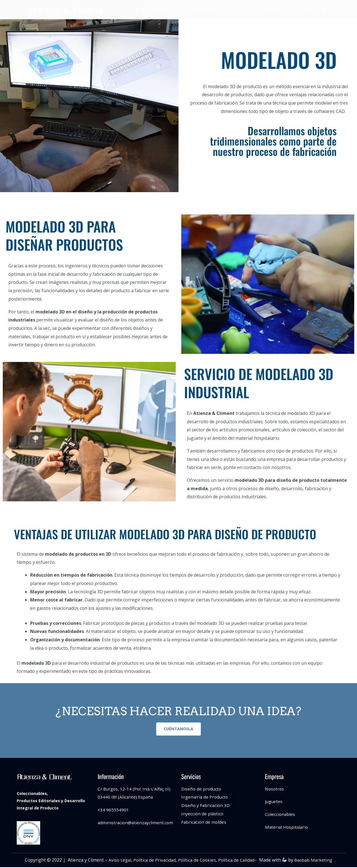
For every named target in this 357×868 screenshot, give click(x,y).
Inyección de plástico (203, 814)
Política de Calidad (237, 861)
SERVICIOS (168, 10)
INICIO (137, 10)
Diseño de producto (202, 790)
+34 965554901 (113, 811)
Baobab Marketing (315, 861)
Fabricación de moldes (204, 823)
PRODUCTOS (208, 10)
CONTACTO (276, 10)
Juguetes (274, 802)
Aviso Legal (117, 861)
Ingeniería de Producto (205, 798)
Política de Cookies (197, 861)
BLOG (304, 10)
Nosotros (275, 790)
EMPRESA (244, 10)
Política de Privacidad (153, 861)
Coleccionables (280, 815)
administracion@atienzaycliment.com (136, 823)
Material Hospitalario (287, 828)
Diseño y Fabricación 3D (206, 806)
